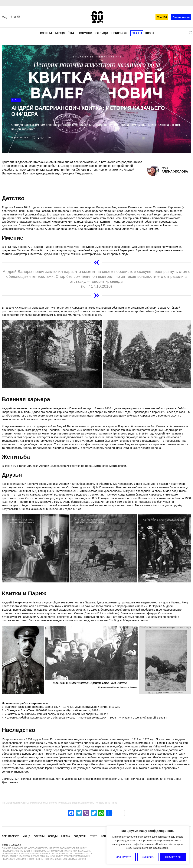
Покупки (85, 33)
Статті (137, 33)
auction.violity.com (83, 803)
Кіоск (150, 33)
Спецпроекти (181, 17)
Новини (45, 33)
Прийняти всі (173, 857)
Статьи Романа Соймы (34, 803)
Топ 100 (162, 17)
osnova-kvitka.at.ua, (60, 803)
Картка (65, 836)
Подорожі (120, 33)
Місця (60, 33)
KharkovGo (96, 17)
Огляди (102, 33)
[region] (148, 845)
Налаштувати (123, 857)
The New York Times (106, 803)
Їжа (71, 33)
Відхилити (148, 857)
